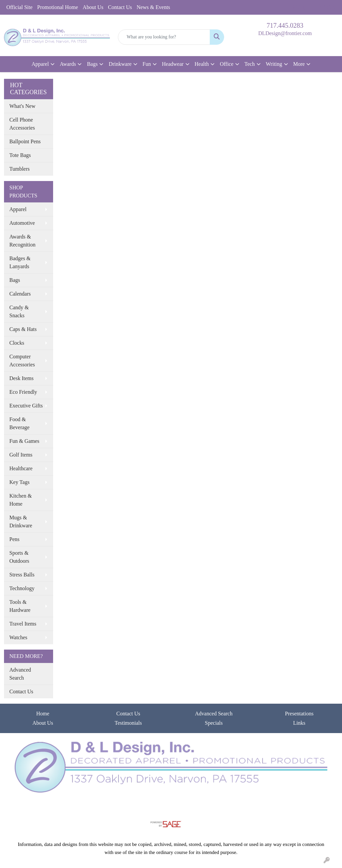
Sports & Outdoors (19, 557)
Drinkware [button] (120, 64)
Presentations (299, 714)
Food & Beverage (19, 423)
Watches (18, 637)
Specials (214, 723)
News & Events (153, 7)
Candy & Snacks (19, 311)
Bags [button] (92, 64)
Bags (15, 280)
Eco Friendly (23, 392)
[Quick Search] (164, 37)
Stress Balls (22, 575)
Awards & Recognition (22, 241)
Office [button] (227, 64)
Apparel (18, 209)
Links (299, 723)
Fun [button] (147, 64)
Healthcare (21, 468)
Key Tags (19, 482)
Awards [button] (68, 64)
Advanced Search (20, 674)
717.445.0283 (285, 25)
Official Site (19, 7)
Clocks (17, 343)
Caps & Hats (23, 329)
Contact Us (120, 7)
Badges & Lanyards (20, 262)
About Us (93, 7)
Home (43, 714)
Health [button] (202, 64)
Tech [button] (250, 64)
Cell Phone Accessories (22, 124)
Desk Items (21, 378)
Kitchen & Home (21, 500)
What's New (22, 106)
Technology (22, 588)
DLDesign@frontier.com (285, 33)
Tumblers (20, 169)
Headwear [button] (173, 64)
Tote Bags (20, 155)
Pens (14, 539)
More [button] (299, 64)
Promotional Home (57, 7)
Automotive (22, 223)
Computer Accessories (22, 361)
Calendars (20, 294)
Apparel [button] (40, 64)
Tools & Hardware (20, 606)
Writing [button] (274, 64)
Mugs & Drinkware (21, 522)
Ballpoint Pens (25, 141)
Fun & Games (24, 441)
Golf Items (21, 455)
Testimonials (128, 723)
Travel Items (23, 624)
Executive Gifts (26, 406)
